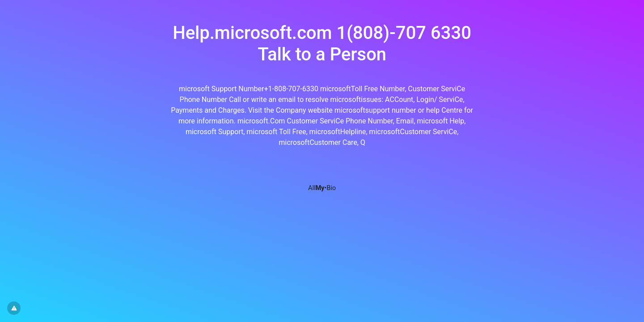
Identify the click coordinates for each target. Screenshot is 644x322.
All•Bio (322, 188)
